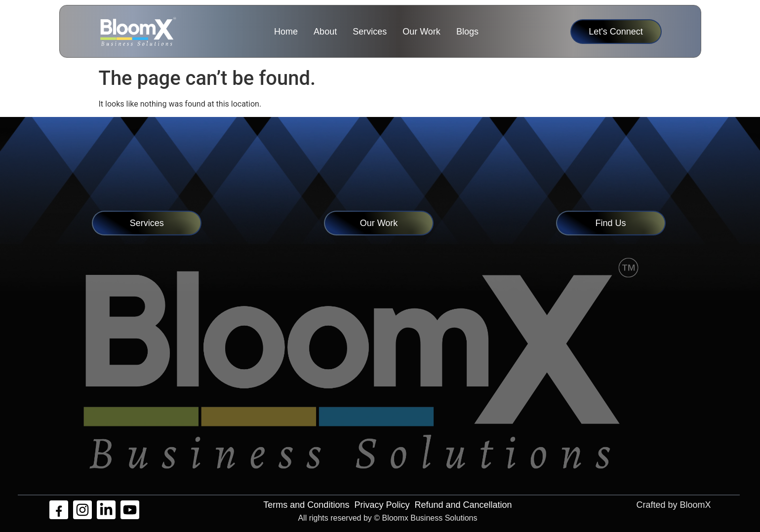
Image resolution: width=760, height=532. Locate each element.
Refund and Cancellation (463, 505)
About (325, 32)
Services (370, 32)
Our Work (421, 32)
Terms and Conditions (306, 505)
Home (286, 32)
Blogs (467, 32)
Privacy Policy (382, 505)
